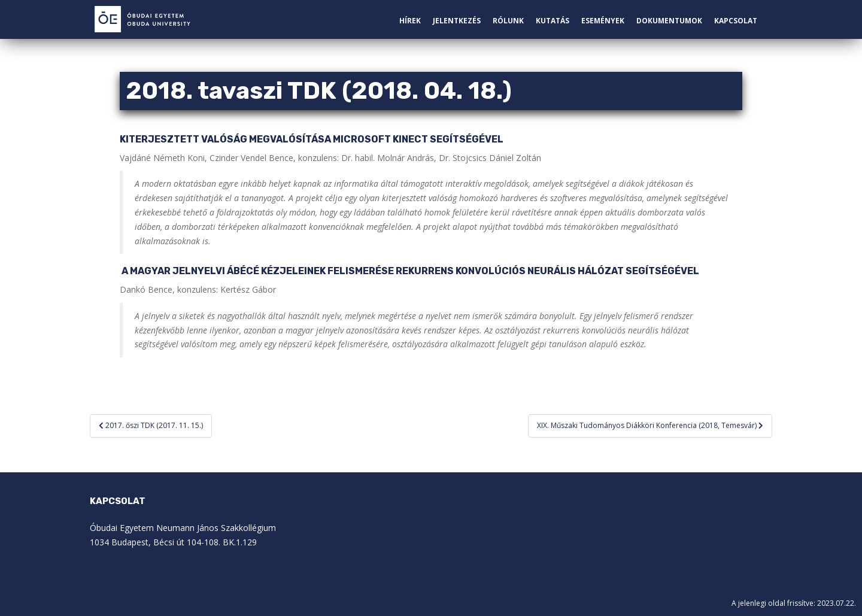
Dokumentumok (669, 21)
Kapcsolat (736, 21)
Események (603, 21)
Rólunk (508, 21)
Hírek (410, 21)
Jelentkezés (457, 21)
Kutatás (553, 21)
